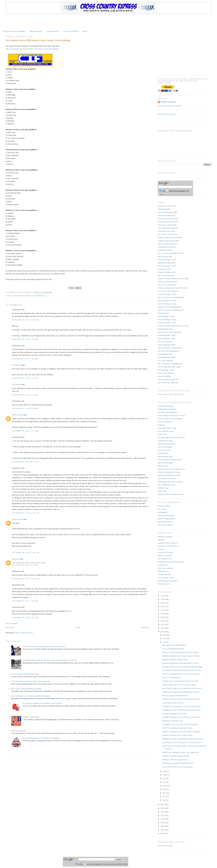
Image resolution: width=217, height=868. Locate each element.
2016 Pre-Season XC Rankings (169, 310)
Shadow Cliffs (163, 466)
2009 (163, 823)
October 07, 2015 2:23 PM (25, 617)
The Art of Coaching (165, 285)
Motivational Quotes (19, 731)
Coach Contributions (165, 222)
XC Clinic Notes (164, 342)
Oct (164, 642)
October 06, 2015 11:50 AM (26, 552)
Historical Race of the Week (168, 332)
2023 (163, 603)
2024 (163, 599)
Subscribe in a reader (165, 846)
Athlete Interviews (36, 31)
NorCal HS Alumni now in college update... (178, 767)
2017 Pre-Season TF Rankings (169, 364)
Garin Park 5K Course (166, 431)
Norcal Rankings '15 (165, 335)
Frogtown (161, 425)
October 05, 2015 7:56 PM (25, 395)
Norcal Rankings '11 (165, 260)
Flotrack (161, 549)
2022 (163, 606)
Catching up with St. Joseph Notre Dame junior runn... (182, 710)
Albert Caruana (17, 415)
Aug (165, 775)
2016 (163, 628)
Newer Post (10, 627)
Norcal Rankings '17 (165, 323)
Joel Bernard (16, 365)
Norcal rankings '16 (165, 338)
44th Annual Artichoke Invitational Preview (178, 763)
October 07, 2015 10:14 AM (26, 579)
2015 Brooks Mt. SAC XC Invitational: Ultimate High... (183, 667)
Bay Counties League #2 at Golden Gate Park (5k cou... (182, 688)
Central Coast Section (166, 552)
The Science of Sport (165, 525)
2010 (163, 819)
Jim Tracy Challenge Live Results (175, 714)
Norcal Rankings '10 (165, 301)
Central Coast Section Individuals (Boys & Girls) (180, 681)
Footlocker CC (163, 565)
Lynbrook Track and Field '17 (168, 546)
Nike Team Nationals (165, 568)
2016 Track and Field (165, 219)
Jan (164, 800)
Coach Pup (162, 313)
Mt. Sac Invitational (165, 447)
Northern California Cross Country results (177, 735)
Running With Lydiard (166, 515)
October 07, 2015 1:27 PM (25, 601)
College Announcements (167, 241)
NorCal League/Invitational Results (175, 696)
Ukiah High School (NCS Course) (170, 482)
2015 (163, 632)
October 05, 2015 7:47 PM (25, 378)
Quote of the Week (164, 373)
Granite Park (162, 434)
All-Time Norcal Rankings (167, 351)
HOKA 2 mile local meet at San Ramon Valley (179, 685)
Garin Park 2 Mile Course (167, 428)
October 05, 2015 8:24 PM (25, 408)
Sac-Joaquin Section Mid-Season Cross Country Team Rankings (38, 40)
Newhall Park (163, 453)
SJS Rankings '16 (164, 354)
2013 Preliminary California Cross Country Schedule (30, 681)
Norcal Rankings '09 (165, 345)
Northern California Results (168, 237)
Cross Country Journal (166, 578)
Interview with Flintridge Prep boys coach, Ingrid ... (181, 652)
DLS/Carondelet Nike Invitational (170, 419)
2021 (163, 610)
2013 (163, 808)
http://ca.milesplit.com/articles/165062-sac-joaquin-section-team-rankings (32, 49)
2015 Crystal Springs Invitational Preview (177, 728)
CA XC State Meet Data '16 (168, 367)
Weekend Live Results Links (173, 721)
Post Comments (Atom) (24, 633)
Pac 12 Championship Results (173, 649)
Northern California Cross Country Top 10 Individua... (182, 717)
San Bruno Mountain (165, 463)
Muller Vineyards (164, 450)
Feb (164, 796)
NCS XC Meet (163, 256)
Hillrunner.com (163, 571)
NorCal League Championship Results (25, 674)
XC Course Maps (164, 360)
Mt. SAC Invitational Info (172, 678)
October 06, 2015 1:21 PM (25, 565)
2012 (163, 812)
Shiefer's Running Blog (166, 519)
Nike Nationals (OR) (165, 456)
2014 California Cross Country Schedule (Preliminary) (31, 696)
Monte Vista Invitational (167, 444)
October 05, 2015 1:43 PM (25, 359)
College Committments (31, 717)
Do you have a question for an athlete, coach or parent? (42, 703)
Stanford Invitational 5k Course (169, 475)
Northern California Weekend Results (176, 756)
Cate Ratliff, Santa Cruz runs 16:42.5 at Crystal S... (181, 724)
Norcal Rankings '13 (165, 304)
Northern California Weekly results (175, 659)
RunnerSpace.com (164, 584)
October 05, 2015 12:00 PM (26, 320)
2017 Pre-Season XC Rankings (169, 297)
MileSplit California (165, 537)
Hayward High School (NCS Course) (171, 437)
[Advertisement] (108, 22)
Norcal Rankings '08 (165, 357)
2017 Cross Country (165, 234)
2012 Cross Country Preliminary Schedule (26, 689)
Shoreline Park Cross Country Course (171, 469)
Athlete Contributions (166, 282)
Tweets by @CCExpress (167, 114)
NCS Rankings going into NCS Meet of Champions (41, 738)
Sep (164, 771)
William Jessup (163, 488)
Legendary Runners (165, 272)
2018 (163, 621)
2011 (163, 815)
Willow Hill (162, 491)
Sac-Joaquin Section (165, 559)
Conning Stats (163, 250)
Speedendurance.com (165, 522)
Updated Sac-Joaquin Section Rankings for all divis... (182, 692)
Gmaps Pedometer (164, 574)
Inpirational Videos (165, 263)
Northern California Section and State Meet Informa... (182, 699)
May (165, 786)
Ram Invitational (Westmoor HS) (170, 460)
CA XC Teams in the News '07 (169, 253)
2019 (163, 617)
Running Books (163, 329)
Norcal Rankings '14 (165, 320)
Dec (164, 635)
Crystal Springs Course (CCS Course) (171, 415)
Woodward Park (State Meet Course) (171, 494)
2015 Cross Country (22, 296)
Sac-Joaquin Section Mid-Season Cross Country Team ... (183, 742)
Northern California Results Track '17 (171, 326)
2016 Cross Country (165, 225)
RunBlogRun (163, 512)
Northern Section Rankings (168, 307)
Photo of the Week (164, 275)
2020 (163, 614)
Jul (164, 778)
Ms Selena (16, 559)
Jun (164, 782)
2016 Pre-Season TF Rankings (169, 348)
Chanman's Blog (164, 506)
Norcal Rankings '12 (165, 266)
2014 (163, 805)
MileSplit (161, 540)
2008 (163, 826)
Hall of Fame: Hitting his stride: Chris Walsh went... (181, 752)
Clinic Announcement (166, 244)
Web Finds (162, 209)
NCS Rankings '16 (164, 316)
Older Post (145, 627)
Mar (164, 793)
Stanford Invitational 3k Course (169, 472)
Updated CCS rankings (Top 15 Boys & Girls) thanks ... (182, 706)
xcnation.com (163, 269)
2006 (163, 833)
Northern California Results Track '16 (171, 279)
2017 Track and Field (165, 228)
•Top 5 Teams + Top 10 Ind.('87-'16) (171, 394)
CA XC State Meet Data (166, 291)
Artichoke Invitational (166, 406)
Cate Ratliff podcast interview (173, 703)
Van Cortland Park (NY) (167, 485)
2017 (163, 624)
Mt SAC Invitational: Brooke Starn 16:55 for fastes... (182, 674)
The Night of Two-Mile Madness (174, 645)
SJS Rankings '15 (40, 296)
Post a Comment (12, 623)
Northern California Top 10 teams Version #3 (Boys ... (182, 656)
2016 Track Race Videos (167, 379)
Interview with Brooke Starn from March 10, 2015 (181, 663)
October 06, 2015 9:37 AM (25, 462)
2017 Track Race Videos (167, 383)
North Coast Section (165, 556)
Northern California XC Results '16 (170, 288)
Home (85, 31)
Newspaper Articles (165, 206)
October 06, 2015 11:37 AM (26, 513)
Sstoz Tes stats (163, 376)
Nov (165, 638)
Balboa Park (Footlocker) (167, 409)
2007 (163, 830)
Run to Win (162, 509)
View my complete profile (170, 106)
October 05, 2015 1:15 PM (25, 339)
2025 (163, 596)
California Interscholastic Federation (171, 562)
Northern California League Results (175, 760)
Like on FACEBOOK (71, 31)
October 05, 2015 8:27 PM (25, 431)
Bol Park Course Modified (167, 412)
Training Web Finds (165, 247)
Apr (164, 789)
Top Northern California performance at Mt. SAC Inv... (182, 670)
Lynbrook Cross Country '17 (168, 543)
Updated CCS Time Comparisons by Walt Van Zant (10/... (183, 739)
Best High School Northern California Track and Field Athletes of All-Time (50, 660)
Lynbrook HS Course (165, 441)
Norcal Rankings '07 (165, 294)
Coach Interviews (53, 31)
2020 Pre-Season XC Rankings (14, 31)
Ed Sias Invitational (165, 422)
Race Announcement (165, 212)
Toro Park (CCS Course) (167, 478)
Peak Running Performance (168, 581)
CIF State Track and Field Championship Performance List (44, 646)
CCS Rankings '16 (164, 370)
